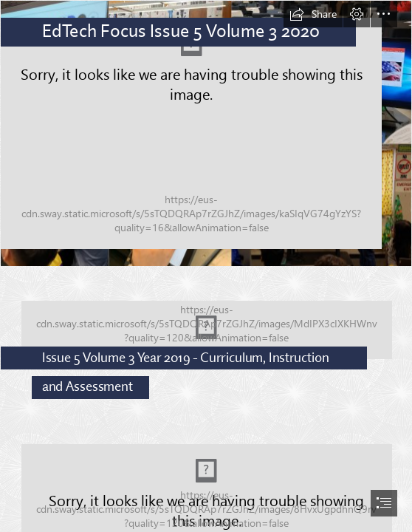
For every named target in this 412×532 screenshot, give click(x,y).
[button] (313, 14)
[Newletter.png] (206, 133)
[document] (206, 266)
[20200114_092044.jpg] (206, 335)
